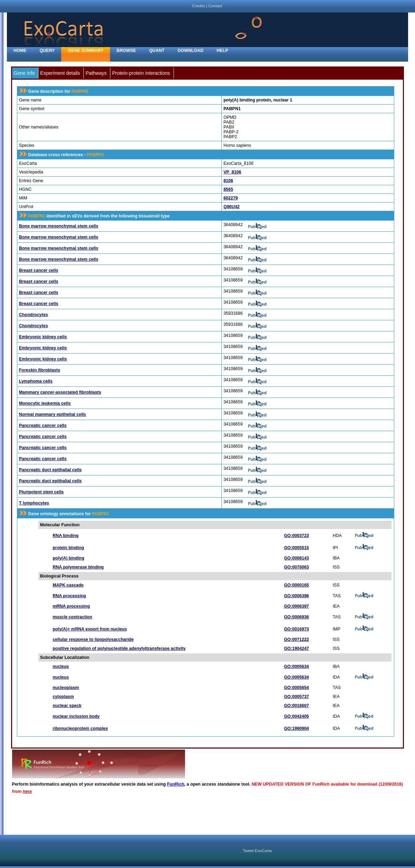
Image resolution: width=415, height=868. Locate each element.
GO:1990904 (296, 728)
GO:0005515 (296, 548)
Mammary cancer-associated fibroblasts (60, 392)
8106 (228, 181)
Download (191, 51)
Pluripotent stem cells (41, 492)
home (20, 51)
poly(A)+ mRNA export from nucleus (90, 629)
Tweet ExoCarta (257, 851)
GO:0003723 (296, 536)
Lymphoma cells (36, 381)
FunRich (176, 784)
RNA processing (69, 596)
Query (47, 51)
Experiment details (60, 73)
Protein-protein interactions (141, 73)
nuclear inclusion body (76, 716)
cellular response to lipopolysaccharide (93, 639)
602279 (231, 198)
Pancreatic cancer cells (43, 426)
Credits (198, 6)
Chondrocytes (34, 315)
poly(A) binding (68, 558)
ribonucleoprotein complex (80, 728)
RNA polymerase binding (78, 567)
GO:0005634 (296, 666)
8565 (228, 189)
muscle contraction (72, 617)
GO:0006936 (296, 617)
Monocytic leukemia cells (45, 403)
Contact (215, 6)
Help (222, 51)
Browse (126, 51)
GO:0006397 (296, 606)
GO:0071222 (296, 639)
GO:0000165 (296, 585)
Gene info (24, 73)
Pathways (96, 73)
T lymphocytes (34, 503)
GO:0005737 (296, 697)
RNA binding (66, 536)
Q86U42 (231, 207)
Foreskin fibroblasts (40, 370)
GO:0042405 (296, 716)
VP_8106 (232, 172)
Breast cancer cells (39, 270)
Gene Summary (86, 51)
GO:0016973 (296, 629)
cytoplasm (63, 697)
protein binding (68, 548)
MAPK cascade (68, 585)
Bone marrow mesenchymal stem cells (59, 226)
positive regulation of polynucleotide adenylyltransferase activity (119, 648)
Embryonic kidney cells (43, 337)
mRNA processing (71, 606)
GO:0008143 (296, 558)
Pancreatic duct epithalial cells (50, 470)
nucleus (61, 666)
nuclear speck (67, 706)
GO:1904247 (296, 648)
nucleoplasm (66, 688)
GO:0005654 (296, 688)
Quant (157, 51)
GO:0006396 (296, 596)
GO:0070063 (296, 567)
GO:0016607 (296, 706)
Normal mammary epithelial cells (53, 414)
